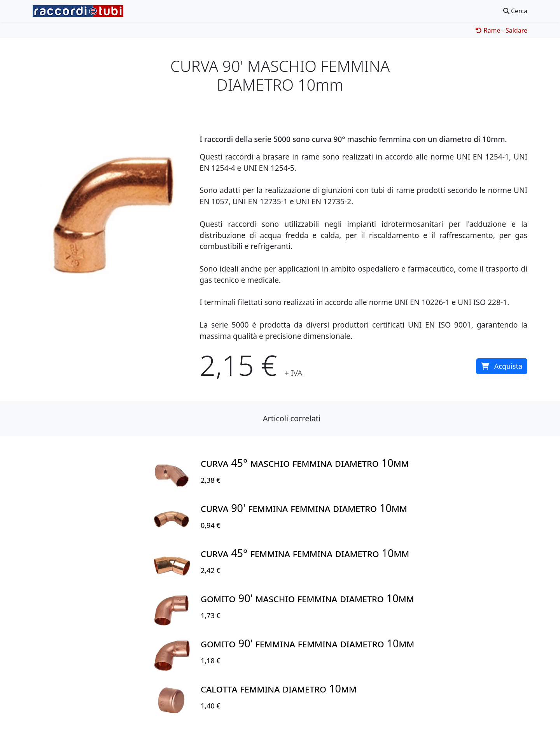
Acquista (502, 366)
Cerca (515, 11)
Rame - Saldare (501, 30)
